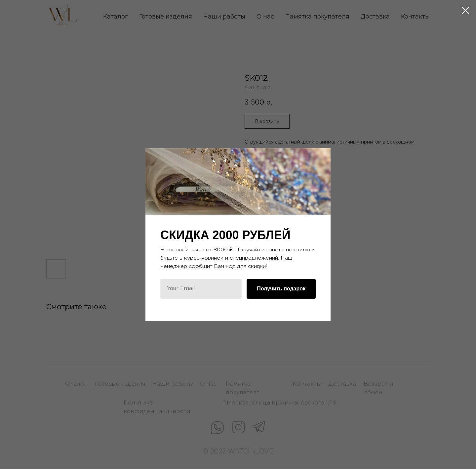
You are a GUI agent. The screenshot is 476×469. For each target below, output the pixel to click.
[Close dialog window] (466, 10)
